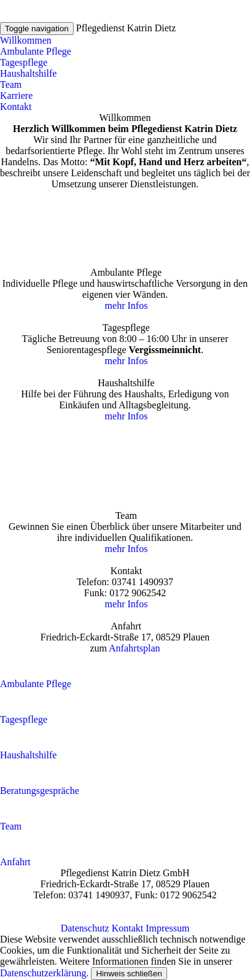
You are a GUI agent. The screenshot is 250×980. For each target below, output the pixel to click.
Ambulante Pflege (36, 51)
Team (11, 84)
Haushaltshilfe (28, 73)
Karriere (16, 95)
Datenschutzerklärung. (44, 973)
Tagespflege (24, 62)
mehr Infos (125, 305)
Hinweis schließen (129, 974)
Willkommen (26, 40)
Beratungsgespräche (40, 791)
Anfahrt (15, 862)
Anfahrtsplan (135, 648)
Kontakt (16, 107)
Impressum (167, 928)
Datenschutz (85, 928)
